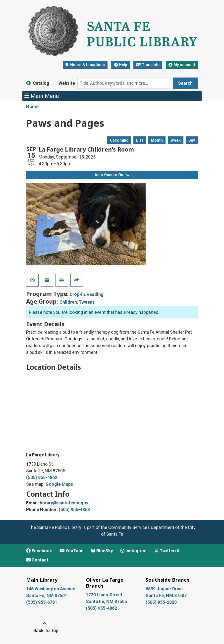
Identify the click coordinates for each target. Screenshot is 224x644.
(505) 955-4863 (74, 509)
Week (176, 140)
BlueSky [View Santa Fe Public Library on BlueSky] (102, 551)
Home (32, 106)
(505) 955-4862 (42, 477)
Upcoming (119, 140)
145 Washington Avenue (51, 589)
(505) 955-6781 (42, 602)
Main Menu (42, 96)
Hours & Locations (87, 65)
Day (192, 140)
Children (68, 302)
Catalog (41, 83)
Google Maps (59, 484)
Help (121, 65)
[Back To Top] (45, 627)
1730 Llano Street (104, 595)
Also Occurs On (112, 175)
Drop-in (77, 294)
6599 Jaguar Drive (164, 589)
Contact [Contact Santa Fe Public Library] (37, 560)
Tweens (87, 302)
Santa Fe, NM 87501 (47, 595)
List (140, 140)
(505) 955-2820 (161, 602)
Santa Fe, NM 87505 (107, 601)
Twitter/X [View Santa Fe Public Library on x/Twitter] (167, 551)
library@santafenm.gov (64, 503)
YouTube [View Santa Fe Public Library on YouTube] (71, 551)
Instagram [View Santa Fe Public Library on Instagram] (134, 551)
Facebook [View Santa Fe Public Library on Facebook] (39, 551)
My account (182, 65)
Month (157, 140)
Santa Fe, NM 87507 (167, 595)
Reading (95, 294)
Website (67, 83)
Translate (148, 65)
